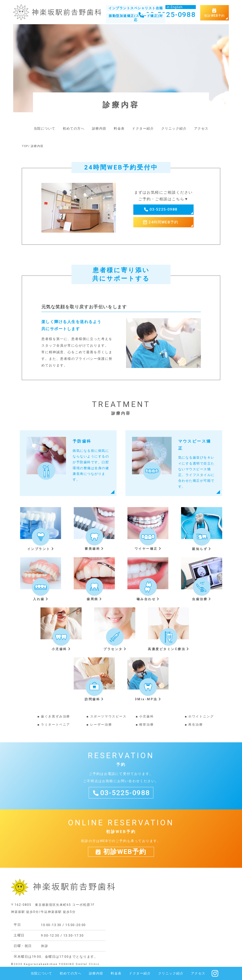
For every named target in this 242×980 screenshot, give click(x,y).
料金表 (119, 129)
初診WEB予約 (214, 13)
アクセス (201, 129)
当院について (45, 129)
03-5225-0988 (167, 15)
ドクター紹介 (143, 129)
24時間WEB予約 (163, 222)
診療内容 (99, 129)
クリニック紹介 (174, 129)
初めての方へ (74, 129)
